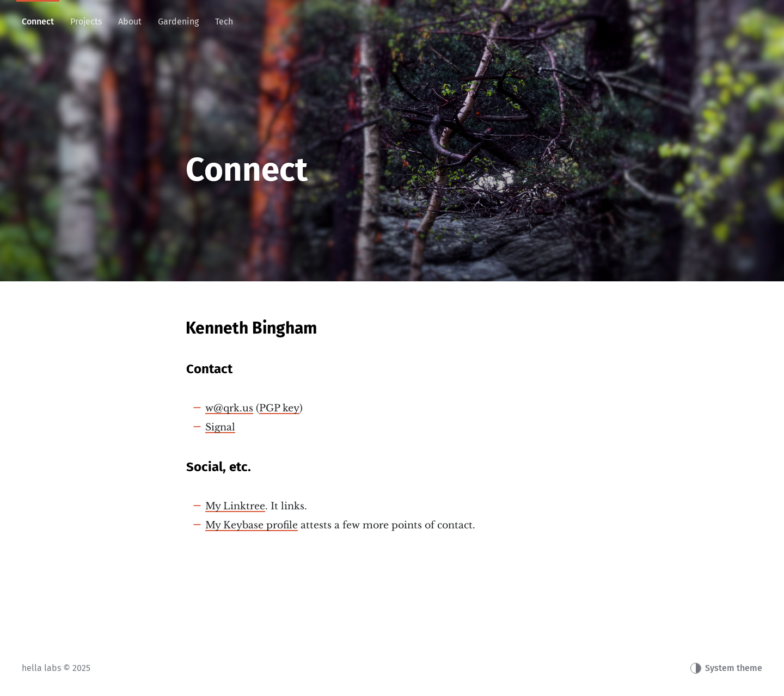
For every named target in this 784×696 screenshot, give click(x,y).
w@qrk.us (229, 408)
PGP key (279, 408)
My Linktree (235, 506)
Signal (220, 427)
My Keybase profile (252, 525)
